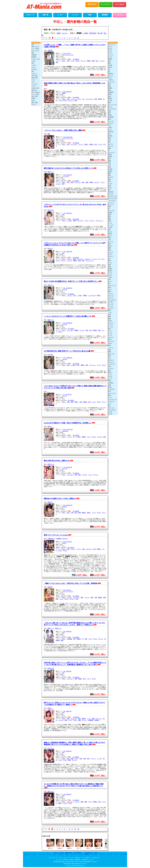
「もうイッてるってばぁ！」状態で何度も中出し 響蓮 (63, 130)
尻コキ (110, 188)
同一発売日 (76, 59)
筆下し (110, 339)
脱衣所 (110, 233)
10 (75, 38)
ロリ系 (33, 61)
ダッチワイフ (34, 854)
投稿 (110, 264)
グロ (110, 125)
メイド (110, 374)
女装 (110, 181)
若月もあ (50, 249)
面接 (110, 381)
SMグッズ (67, 854)
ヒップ (110, 312)
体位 (110, 229)
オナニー (97, 182)
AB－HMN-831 (67, 794)
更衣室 (110, 136)
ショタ (110, 183)
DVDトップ (30, 15)
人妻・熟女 (34, 75)
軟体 (75, 259)
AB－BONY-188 (68, 467)
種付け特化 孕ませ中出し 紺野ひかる (57, 461)
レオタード (88, 259)
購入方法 (56, 853)
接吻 (87, 182)
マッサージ (111, 364)
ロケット (65, 396)
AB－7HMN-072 (68, 213)
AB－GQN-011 (67, 590)
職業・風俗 (34, 102)
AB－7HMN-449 (68, 252)
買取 (96, 853)
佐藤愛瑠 (59, 539)
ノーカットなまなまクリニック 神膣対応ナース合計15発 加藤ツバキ (68, 316)
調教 (110, 248)
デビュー (70, 259)
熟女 (87, 330)
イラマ (79, 99)
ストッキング (112, 200)
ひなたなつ (51, 748)
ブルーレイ (111, 341)
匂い (110, 283)
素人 (110, 190)
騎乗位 (89, 61)
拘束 (96, 99)
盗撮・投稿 (34, 78)
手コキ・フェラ (36, 59)
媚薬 (82, 802)
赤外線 (110, 213)
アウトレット (100, 221)
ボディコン (111, 354)
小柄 (72, 513)
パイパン (73, 99)
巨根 (110, 111)
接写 (63, 184)
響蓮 (49, 134)
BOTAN (64, 543)
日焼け (110, 320)
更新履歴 (105, 15)
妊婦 (110, 287)
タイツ (110, 231)
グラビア (111, 123)
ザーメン (83, 61)
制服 (93, 61)
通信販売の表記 (69, 853)
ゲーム (110, 129)
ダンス (110, 235)
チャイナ (111, 242)
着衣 (57, 62)
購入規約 (62, 853)
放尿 (105, 437)
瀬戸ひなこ (51, 285)
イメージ (34, 86)
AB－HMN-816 (67, 671)
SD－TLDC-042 (68, 542)
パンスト (95, 259)
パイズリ (58, 184)
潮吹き (86, 144)
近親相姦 (70, 639)
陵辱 (110, 395)
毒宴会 (64, 93)
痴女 (83, 182)
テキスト (65, 33)
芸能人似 (34, 90)
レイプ (110, 397)
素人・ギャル (35, 51)
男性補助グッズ (88, 854)
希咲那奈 (50, 587)
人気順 (86, 33)
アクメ (79, 549)
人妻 (110, 314)
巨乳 (68, 61)
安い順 (100, 33)
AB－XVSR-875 (68, 175)
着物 (110, 102)
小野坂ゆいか (51, 539)
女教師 (110, 171)
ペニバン (111, 347)
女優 (33, 44)
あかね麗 (50, 355)
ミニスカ (100, 437)
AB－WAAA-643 (68, 137)
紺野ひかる (51, 464)
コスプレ (70, 295)
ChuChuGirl (65, 431)
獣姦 (110, 161)
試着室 (110, 156)
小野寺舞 (50, 50)
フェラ (73, 61)
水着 (76, 679)
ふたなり (111, 337)
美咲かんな (58, 628)
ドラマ (110, 273)
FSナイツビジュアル (68, 55)
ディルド (111, 252)
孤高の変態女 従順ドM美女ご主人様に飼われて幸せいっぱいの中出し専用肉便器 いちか (75, 83)
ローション (78, 182)
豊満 (72, 182)
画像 (59, 33)
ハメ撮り (70, 221)
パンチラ (111, 308)
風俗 (68, 719)
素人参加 (111, 192)
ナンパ (110, 281)
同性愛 (33, 98)
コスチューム (102, 854)
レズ (110, 404)
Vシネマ (111, 325)
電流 (110, 260)
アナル (33, 67)
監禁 (110, 86)
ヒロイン (111, 323)
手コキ (78, 61)
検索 (90, 15)
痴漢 (33, 53)
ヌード (110, 289)
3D (109, 208)
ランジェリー (112, 393)
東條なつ (50, 708)
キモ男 (110, 100)
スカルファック (113, 196)
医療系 (110, 59)
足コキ (60, 551)
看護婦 (76, 330)
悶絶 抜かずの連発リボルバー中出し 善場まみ (60, 499)
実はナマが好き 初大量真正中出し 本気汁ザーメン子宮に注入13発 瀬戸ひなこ (71, 281)
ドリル (110, 275)
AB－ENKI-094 (67, 92)
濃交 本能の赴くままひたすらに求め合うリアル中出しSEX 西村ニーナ (68, 168)
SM (109, 69)
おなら (110, 78)
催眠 (110, 148)
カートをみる (120, 4)
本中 (63, 215)
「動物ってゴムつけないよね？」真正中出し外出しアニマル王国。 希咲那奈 (71, 583)
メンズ (110, 379)
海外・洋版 (34, 96)
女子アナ (111, 177)
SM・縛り (34, 69)
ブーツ (110, 331)
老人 (110, 406)
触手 (110, 175)
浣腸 (110, 90)
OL (109, 71)
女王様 (110, 169)
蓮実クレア (51, 628)
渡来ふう (50, 426)
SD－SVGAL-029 (68, 429)
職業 (110, 173)
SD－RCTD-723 (68, 394)
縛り (110, 159)
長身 (72, 402)
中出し (64, 61)
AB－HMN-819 (67, 711)
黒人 (110, 142)
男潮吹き (97, 720)
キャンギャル (112, 109)
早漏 (110, 221)
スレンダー (74, 144)
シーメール (111, 152)
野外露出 (34, 57)
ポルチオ (111, 360)
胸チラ (110, 372)
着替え (110, 94)
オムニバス (34, 84)
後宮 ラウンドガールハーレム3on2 (56, 535)
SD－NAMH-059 (68, 323)
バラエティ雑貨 (123, 854)
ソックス (102, 61)
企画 (110, 96)
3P (99, 259)
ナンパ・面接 (35, 48)
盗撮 (110, 266)
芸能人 (110, 127)
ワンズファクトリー (68, 138)
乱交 (97, 61)
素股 (80, 720)
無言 (110, 370)
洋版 (110, 385)
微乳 (82, 597)
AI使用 (110, 65)
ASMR (110, 67)
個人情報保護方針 (78, 853)
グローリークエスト (68, 591)
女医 (110, 167)
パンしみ (111, 304)
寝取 (80, 475)
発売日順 (93, 33)
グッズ (120, 15)
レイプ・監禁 (35, 94)
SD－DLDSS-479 (68, 505)
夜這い (110, 387)
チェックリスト (106, 4)
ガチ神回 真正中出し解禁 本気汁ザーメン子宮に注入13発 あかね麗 (67, 351)
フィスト (111, 327)
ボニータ (65, 469)
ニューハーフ (112, 285)
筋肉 (110, 119)
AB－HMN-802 (67, 631)
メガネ (110, 377)
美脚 (110, 310)
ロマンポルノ (112, 410)
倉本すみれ (51, 210)
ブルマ (76, 759)
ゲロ (83, 99)
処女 (110, 179)
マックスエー (66, 176)
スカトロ (34, 73)
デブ (110, 258)
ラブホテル (111, 389)
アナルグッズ (61, 854)
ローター (49, 854)
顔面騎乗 (91, 720)
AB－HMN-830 (67, 751)
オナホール (27, 854)
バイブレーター (42, 854)
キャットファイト (113, 105)
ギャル (110, 107)
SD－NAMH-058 (68, 288)
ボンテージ (111, 362)
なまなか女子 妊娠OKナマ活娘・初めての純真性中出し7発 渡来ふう (68, 423)
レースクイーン (113, 399)
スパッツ (111, 204)
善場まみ (50, 502)
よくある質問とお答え (88, 853)
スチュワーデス (113, 198)
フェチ (33, 80)
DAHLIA (64, 507)
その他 (110, 227)
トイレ (110, 262)
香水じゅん (51, 791)
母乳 (110, 356)
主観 (76, 100)
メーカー (60, 15)
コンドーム (80, 854)
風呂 (110, 345)
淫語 (81, 402)
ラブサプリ (95, 854)
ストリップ (111, 202)
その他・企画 (35, 88)
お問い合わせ (92, 4)
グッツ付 (111, 121)
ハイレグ (111, 298)
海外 (110, 84)
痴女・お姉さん (36, 92)
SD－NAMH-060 (68, 358)
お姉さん (111, 80)
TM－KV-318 (67, 53)
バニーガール (90, 99)
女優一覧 (45, 15)
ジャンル (75, 15)
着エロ (110, 246)
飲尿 (110, 63)
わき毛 (110, 414)
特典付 (110, 271)
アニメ (33, 82)
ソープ (89, 719)
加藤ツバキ (51, 320)
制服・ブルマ (35, 46)
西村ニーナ (51, 172)
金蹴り (110, 115)
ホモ (110, 358)
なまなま (65, 290)
